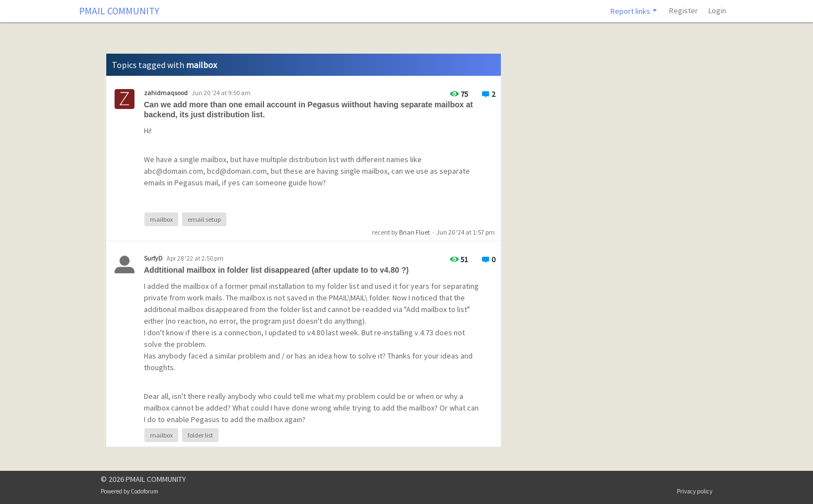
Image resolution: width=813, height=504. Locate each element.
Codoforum (144, 491)
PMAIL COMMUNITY (119, 11)
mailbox (161, 219)
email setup (204, 219)
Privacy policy (695, 491)
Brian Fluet (415, 232)
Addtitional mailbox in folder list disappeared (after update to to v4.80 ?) (276, 270)
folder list (200, 435)
